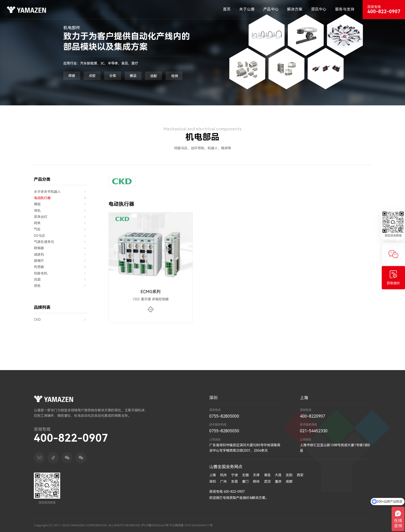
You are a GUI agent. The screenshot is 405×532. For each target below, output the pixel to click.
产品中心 (271, 9)
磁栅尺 (61, 261)
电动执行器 (61, 198)
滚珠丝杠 (61, 217)
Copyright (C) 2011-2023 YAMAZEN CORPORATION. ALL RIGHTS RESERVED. (87, 525)
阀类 (61, 223)
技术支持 (353, 525)
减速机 (61, 255)
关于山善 (247, 9)
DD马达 (61, 236)
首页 (227, 9)
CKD (61, 320)
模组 (61, 204)
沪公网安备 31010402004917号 (190, 525)
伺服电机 (61, 273)
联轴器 (61, 248)
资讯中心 (319, 9)
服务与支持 (345, 9)
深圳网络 (365, 525)
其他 (61, 286)
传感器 (61, 267)
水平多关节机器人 (61, 192)
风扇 (61, 280)
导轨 (61, 210)
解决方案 (295, 9)
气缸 (61, 229)
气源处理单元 (61, 242)
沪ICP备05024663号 (154, 525)
